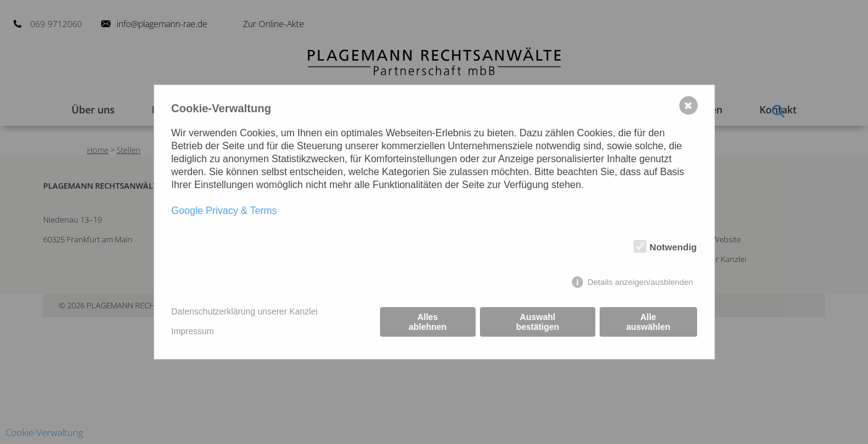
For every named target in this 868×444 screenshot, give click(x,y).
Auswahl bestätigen (537, 322)
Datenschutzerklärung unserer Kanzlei (245, 311)
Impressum (193, 331)
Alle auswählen (648, 322)
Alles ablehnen (427, 322)
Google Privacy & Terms (224, 211)
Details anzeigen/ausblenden (640, 282)
